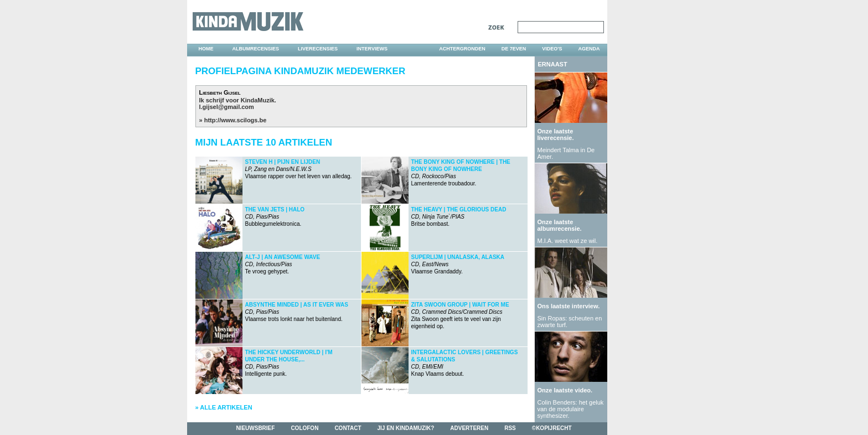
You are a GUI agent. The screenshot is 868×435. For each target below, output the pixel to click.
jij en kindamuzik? (406, 428)
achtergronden (462, 49)
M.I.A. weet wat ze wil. (568, 241)
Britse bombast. (459, 217)
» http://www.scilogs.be (233, 120)
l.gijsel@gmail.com (227, 107)
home (206, 49)
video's (552, 49)
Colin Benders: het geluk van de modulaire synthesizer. (571, 409)
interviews (372, 49)
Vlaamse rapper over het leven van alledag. (299, 169)
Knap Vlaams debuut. (465, 363)
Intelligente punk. (289, 363)
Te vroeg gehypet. (283, 264)
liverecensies (318, 49)
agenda (589, 49)
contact (348, 428)
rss (510, 428)
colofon (304, 428)
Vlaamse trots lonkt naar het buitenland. (297, 312)
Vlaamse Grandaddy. (458, 264)
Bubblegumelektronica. (275, 217)
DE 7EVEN (514, 49)
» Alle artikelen (224, 407)
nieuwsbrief (255, 428)
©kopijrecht (552, 428)
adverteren (469, 428)
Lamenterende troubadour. (461, 173)
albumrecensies (256, 49)
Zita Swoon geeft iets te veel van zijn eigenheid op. (460, 315)
